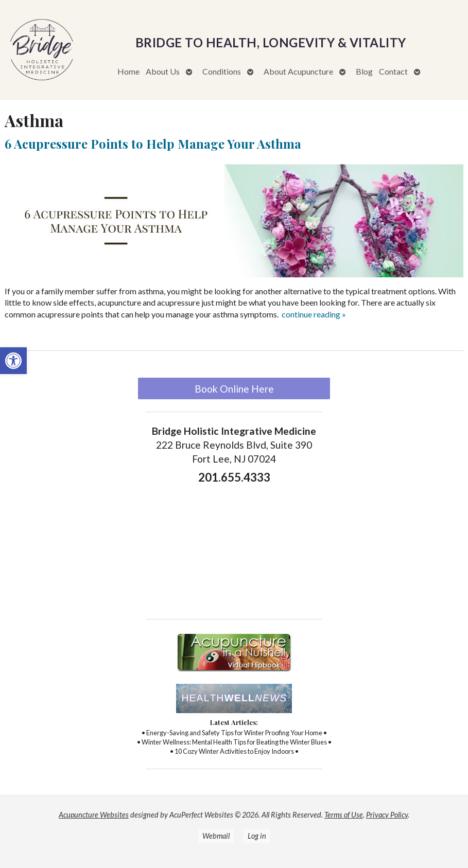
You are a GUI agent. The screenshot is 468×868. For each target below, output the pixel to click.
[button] (13, 361)
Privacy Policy (387, 815)
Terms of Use (344, 815)
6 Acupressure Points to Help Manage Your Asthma (153, 144)
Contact (393, 71)
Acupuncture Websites (94, 815)
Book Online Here (234, 389)
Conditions (222, 71)
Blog (364, 71)
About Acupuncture (298, 71)
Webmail (216, 836)
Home (128, 71)
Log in (257, 836)
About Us (163, 71)
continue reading (314, 314)
